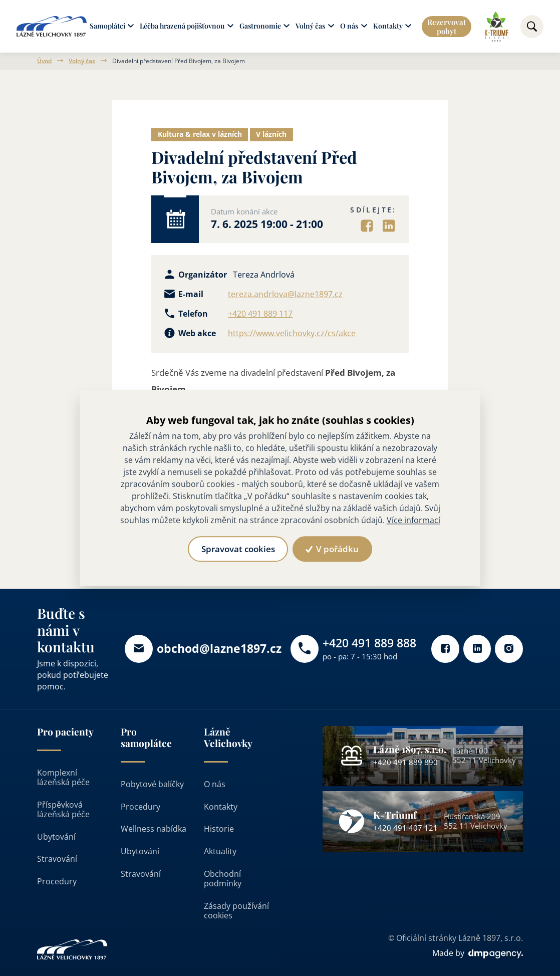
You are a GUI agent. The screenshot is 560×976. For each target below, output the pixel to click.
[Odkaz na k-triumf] (497, 27)
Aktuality (220, 851)
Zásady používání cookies (236, 911)
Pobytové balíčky (152, 784)
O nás (215, 784)
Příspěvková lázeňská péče (63, 809)
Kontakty (221, 806)
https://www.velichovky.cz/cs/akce (292, 333)
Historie (219, 829)
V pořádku (332, 549)
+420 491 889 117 (260, 314)
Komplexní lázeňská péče (63, 777)
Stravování (57, 859)
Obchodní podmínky (223, 879)
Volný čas (82, 61)
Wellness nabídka (154, 829)
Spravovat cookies (238, 549)
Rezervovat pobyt (447, 27)
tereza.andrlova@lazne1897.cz (285, 294)
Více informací (413, 521)
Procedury (57, 881)
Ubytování (56, 836)
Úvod (44, 61)
